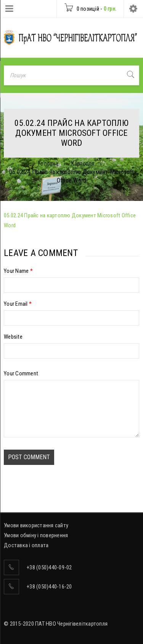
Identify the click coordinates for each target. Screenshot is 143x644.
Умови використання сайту (36, 525)
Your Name (18, 271)
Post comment (29, 457)
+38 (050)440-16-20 (49, 587)
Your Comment (21, 373)
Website (13, 337)
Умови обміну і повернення (36, 535)
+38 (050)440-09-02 (49, 567)
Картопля (83, 164)
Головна (48, 164)
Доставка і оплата (26, 545)
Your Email (18, 304)
